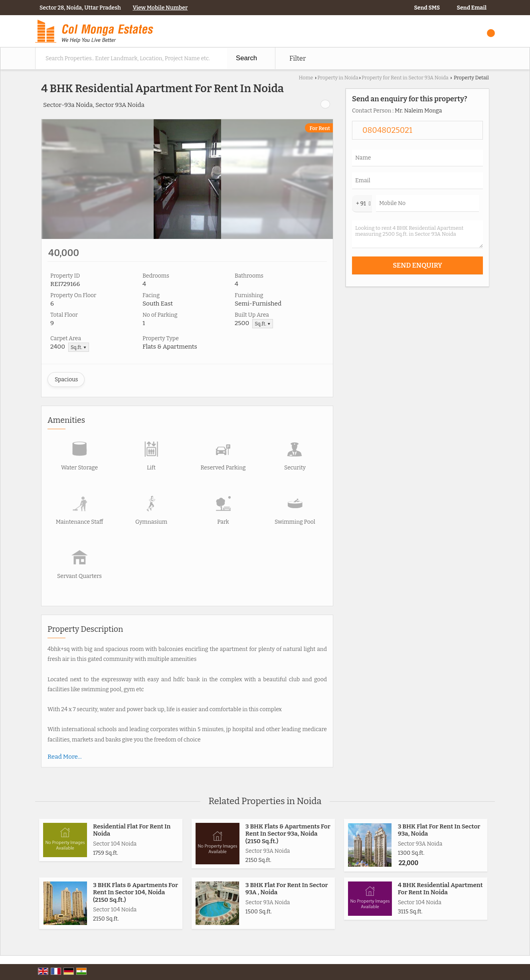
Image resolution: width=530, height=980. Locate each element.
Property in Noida (338, 78)
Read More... (65, 757)
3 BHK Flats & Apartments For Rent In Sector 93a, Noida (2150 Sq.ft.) (288, 834)
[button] (160, 8)
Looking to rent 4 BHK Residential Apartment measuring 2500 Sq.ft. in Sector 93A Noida (417, 234)
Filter (298, 58)
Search (246, 58)
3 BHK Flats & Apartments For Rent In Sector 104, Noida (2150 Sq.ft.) (135, 892)
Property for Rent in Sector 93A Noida (405, 78)
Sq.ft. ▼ (263, 324)
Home (306, 78)
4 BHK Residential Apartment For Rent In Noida (440, 889)
